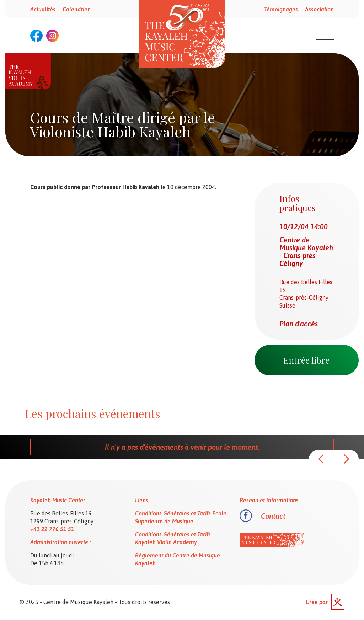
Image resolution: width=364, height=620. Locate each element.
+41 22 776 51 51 (52, 529)
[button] (321, 459)
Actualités (43, 9)
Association (319, 9)
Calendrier (76, 9)
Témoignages (281, 9)
